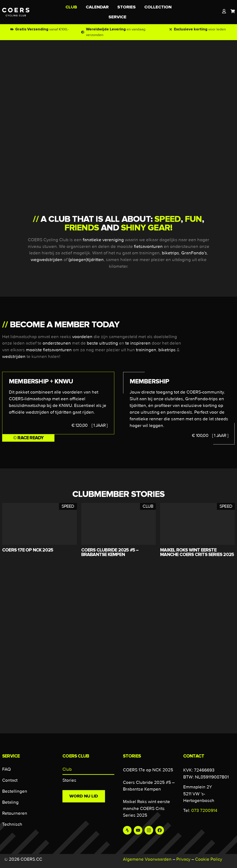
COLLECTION (158, 7)
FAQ (6, 769)
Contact (10, 780)
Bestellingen (15, 791)
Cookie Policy (209, 859)
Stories (69, 780)
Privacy (183, 859)
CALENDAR (97, 7)
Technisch (12, 824)
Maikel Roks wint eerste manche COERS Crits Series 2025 (146, 808)
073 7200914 (204, 811)
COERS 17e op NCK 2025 (148, 770)
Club (67, 769)
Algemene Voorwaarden (147, 859)
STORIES (126, 7)
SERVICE (118, 17)
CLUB (71, 7)
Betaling (10, 802)
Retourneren (15, 813)
